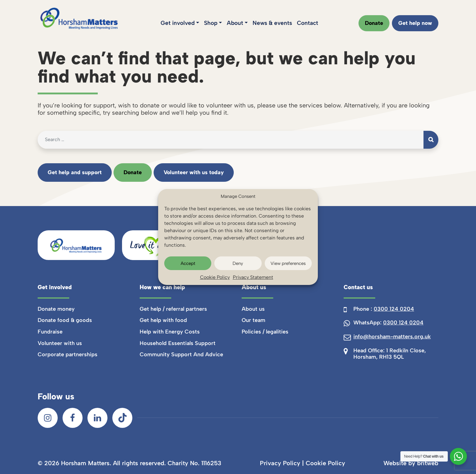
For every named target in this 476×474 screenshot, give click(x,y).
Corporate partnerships (68, 354)
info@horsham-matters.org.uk (392, 337)
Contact (308, 23)
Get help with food (163, 320)
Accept (188, 263)
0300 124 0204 (394, 309)
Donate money (56, 309)
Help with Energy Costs (170, 332)
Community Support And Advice (181, 354)
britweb (428, 463)
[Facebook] (73, 418)
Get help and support (75, 172)
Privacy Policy (280, 463)
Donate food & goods (65, 320)
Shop (211, 23)
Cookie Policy (215, 277)
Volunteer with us (60, 343)
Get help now (415, 23)
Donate (374, 23)
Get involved (178, 23)
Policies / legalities (265, 332)
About (235, 23)
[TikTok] (122, 418)
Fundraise (50, 332)
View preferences (288, 263)
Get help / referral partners (173, 309)
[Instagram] (48, 418)
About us (253, 309)
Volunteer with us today (194, 172)
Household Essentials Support (178, 343)
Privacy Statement (253, 277)
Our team (253, 320)
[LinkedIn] (97, 418)
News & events (272, 23)
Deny (238, 263)
